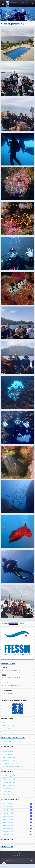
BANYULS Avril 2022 (9, 782)
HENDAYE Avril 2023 (9, 757)
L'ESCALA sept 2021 (9, 776)
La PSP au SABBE (8, 742)
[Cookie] (4, 864)
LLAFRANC (6, 683)
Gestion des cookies (18, 855)
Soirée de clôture (7, 691)
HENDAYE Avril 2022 (9, 785)
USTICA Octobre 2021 (9, 779)
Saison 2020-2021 (17, 813)
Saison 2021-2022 (17, 810)
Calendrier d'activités (9, 726)
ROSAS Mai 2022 (8, 788)
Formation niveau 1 (8, 732)
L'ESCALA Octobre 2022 (10, 763)
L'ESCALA (5, 667)
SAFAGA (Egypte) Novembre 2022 (13, 766)
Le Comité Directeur (9, 729)
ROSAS (4, 675)
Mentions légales (18, 853)
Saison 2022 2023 (17, 807)
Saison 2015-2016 (17, 825)
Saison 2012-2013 (17, 835)
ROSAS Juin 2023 (8, 751)
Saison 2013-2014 (17, 831)
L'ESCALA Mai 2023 (9, 754)
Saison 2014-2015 (17, 828)
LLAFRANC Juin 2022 (9, 794)
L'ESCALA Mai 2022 (9, 791)
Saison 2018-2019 (17, 816)
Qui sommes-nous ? (9, 723)
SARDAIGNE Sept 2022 (10, 760)
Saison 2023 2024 (17, 804)
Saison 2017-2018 (17, 819)
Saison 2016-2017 (17, 822)
